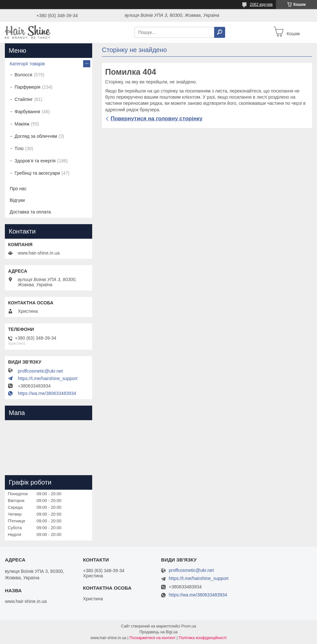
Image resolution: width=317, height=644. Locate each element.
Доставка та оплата (30, 212)
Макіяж (22, 124)
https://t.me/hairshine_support (48, 378)
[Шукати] (220, 32)
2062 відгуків (261, 5)
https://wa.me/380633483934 (47, 393)
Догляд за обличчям (36, 136)
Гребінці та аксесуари (37, 173)
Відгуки (17, 200)
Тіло (19, 148)
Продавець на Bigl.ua (158, 632)
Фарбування (27, 112)
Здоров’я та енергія (35, 161)
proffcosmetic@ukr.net (40, 371)
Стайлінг (24, 99)
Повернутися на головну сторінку (157, 119)
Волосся (23, 75)
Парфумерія (27, 87)
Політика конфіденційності (203, 638)
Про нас (18, 189)
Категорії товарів (27, 64)
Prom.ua (189, 626)
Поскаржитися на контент (152, 638)
